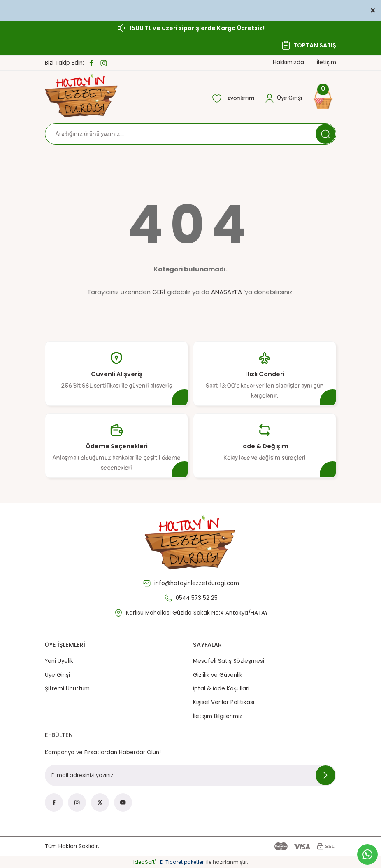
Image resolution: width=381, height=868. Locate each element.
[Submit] (325, 775)
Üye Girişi (57, 675)
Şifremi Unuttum (67, 689)
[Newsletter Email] (190, 775)
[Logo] (82, 96)
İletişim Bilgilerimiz (218, 716)
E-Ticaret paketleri (182, 862)
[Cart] (324, 98)
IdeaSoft (145, 862)
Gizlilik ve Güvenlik (218, 675)
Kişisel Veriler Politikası (224, 702)
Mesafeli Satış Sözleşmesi (229, 661)
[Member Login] (283, 98)
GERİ (159, 292)
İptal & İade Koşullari (221, 689)
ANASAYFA (227, 292)
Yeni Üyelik (59, 661)
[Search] (190, 134)
